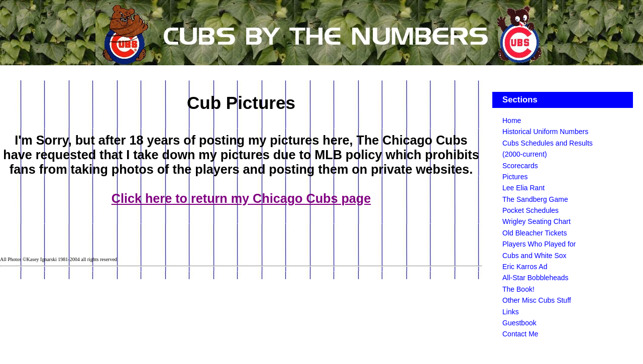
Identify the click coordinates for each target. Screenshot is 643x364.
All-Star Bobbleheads (535, 278)
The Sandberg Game (535, 199)
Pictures (515, 177)
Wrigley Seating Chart (537, 221)
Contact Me (520, 334)
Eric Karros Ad (525, 267)
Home (512, 120)
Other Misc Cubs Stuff (537, 300)
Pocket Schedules (530, 210)
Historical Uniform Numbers (545, 132)
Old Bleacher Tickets (534, 233)
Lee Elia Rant (523, 188)
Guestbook (519, 323)
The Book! (518, 289)
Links (511, 312)
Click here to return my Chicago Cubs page (241, 198)
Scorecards (520, 166)
